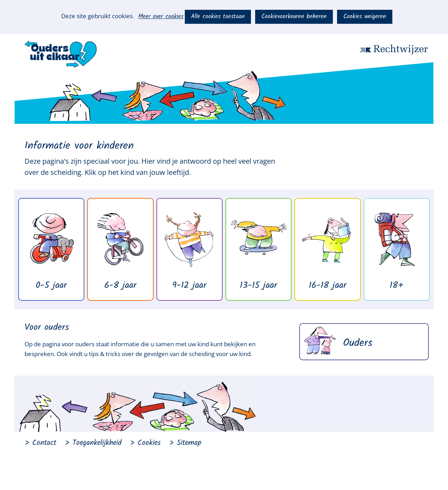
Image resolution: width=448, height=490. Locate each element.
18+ (397, 285)
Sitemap (189, 443)
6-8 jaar (120, 285)
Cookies (149, 443)
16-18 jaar (328, 285)
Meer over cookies (161, 17)
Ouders (358, 343)
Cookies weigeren (365, 17)
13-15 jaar (258, 285)
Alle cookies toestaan (218, 17)
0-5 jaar (51, 285)
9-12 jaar (189, 285)
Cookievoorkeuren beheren (294, 17)
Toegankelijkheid (97, 443)
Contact (44, 443)
